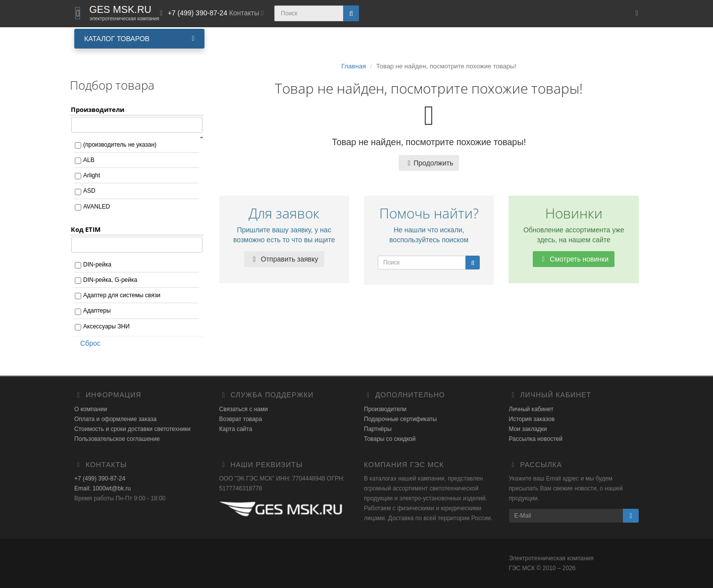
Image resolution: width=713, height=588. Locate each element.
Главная (353, 66)
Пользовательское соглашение (117, 439)
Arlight (92, 175)
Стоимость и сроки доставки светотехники (132, 429)
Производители (385, 409)
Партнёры (378, 429)
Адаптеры (97, 311)
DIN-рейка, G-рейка (110, 280)
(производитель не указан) (120, 145)
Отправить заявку (284, 259)
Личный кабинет (531, 409)
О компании (91, 409)
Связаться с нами (244, 409)
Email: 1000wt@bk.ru (102, 488)
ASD (89, 191)
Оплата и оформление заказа (115, 419)
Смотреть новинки (574, 259)
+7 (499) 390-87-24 (100, 479)
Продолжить (429, 163)
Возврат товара (241, 419)
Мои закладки (528, 429)
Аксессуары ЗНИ (106, 326)
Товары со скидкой (390, 439)
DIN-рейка (97, 265)
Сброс (87, 343)
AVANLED (97, 207)
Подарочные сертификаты (400, 419)
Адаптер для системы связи (122, 295)
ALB (89, 160)
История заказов (532, 419)
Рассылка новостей (536, 439)
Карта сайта (236, 429)
